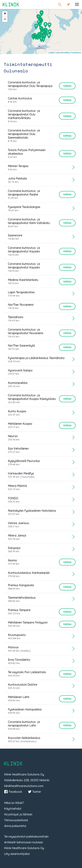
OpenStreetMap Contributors (68, 53)
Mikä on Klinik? (14, 803)
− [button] (5, 19)
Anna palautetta (15, 826)
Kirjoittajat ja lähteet (18, 814)
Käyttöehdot (13, 809)
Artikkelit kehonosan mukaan (24, 842)
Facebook (13, 792)
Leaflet (51, 53)
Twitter (35, 792)
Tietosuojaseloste (16, 820)
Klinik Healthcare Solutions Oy (24, 848)
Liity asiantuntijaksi (17, 854)
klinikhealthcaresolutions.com (24, 786)
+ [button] (5, 14)
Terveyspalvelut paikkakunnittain (26, 836)
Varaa (67, 86)
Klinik (11, 4)
